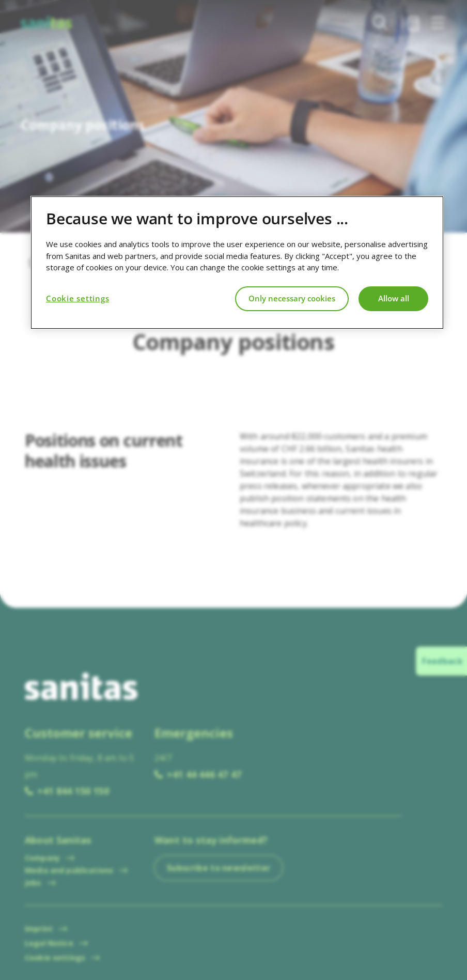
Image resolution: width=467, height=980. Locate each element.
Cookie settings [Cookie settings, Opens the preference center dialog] (77, 298)
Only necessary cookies (292, 298)
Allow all (394, 298)
